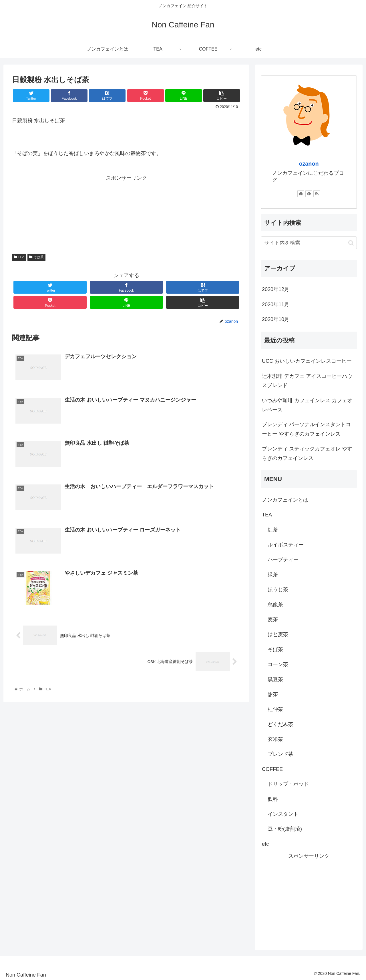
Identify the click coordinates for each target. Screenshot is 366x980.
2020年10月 (276, 319)
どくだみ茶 (281, 724)
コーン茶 (278, 664)
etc (265, 844)
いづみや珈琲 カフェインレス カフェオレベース (307, 405)
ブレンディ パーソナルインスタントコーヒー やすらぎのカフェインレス (306, 429)
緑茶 (273, 575)
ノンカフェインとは (285, 500)
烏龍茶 (275, 605)
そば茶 (36, 257)
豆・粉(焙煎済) (285, 829)
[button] (351, 243)
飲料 (273, 799)
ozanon (309, 164)
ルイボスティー (286, 545)
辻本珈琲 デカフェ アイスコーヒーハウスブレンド (307, 381)
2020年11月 (276, 304)
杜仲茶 (275, 709)
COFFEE (272, 769)
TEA (19, 257)
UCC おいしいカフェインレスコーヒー (307, 361)
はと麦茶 (278, 634)
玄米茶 (275, 739)
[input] (309, 243)
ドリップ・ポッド (288, 784)
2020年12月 (276, 289)
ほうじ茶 (278, 590)
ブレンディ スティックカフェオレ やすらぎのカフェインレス (307, 453)
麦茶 (273, 620)
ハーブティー (283, 560)
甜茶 (273, 694)
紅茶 (273, 530)
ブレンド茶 (281, 754)
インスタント (283, 814)
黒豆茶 (275, 680)
